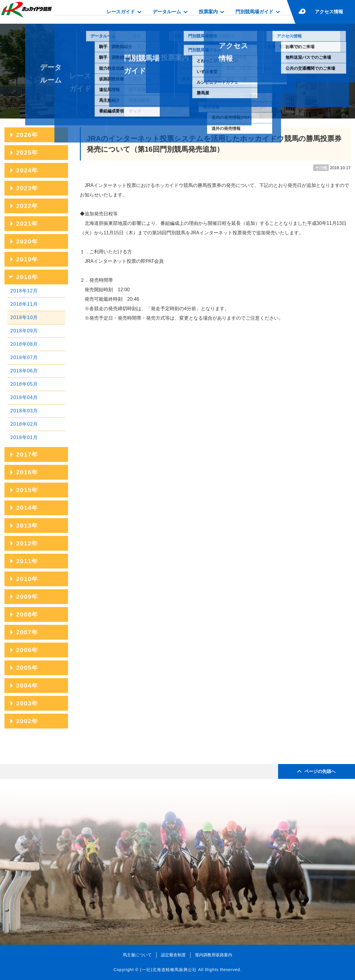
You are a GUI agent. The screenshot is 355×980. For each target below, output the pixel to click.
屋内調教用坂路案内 (214, 955)
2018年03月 (24, 411)
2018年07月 (24, 357)
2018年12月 (24, 291)
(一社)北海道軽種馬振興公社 (168, 970)
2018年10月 (24, 317)
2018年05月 (24, 384)
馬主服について (137, 955)
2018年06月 (24, 371)
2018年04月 (24, 397)
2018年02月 (24, 424)
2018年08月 (24, 344)
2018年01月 (24, 437)
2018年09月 (24, 331)
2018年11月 (24, 304)
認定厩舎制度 (173, 955)
